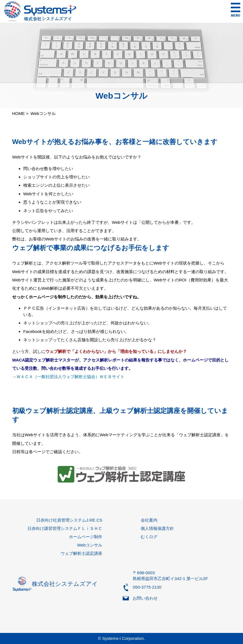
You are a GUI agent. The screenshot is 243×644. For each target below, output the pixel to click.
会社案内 (149, 520)
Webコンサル (90, 545)
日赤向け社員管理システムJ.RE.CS (69, 520)
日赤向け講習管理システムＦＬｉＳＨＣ (65, 528)
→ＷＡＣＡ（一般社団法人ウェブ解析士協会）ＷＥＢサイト (68, 377)
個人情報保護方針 (157, 528)
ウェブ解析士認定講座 (81, 553)
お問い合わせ (145, 598)
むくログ (149, 537)
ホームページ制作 (86, 537)
